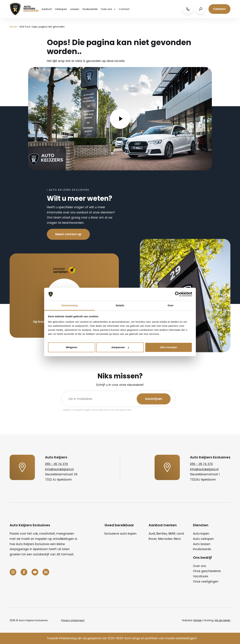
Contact (124, 9)
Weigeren (72, 347)
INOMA (198, 620)
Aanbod (47, 9)
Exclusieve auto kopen (121, 534)
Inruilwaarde (90, 9)
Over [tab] (171, 305)
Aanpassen (120, 347)
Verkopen (61, 9)
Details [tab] (120, 305)
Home (13, 27)
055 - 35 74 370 (56, 464)
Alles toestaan (169, 347)
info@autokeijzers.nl (59, 469)
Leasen (75, 9)
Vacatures (201, 576)
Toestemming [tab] (69, 305)
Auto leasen (202, 544)
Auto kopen (201, 534)
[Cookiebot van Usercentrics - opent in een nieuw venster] (177, 294)
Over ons (108, 9)
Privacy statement (73, 620)
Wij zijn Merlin (222, 620)
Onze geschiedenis (207, 571)
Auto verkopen (203, 539)
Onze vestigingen (206, 582)
